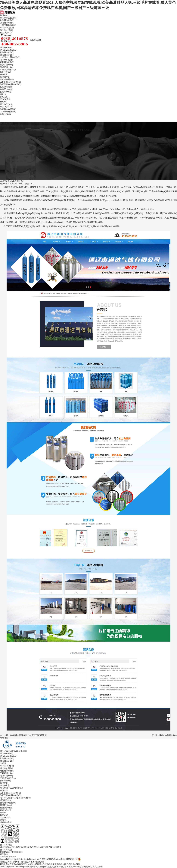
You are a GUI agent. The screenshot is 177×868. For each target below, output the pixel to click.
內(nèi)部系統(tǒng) (8, 798)
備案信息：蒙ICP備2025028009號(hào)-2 (133, 859)
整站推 (3, 102)
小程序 (3, 57)
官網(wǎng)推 (6, 92)
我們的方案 (5, 77)
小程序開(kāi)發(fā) (8, 25)
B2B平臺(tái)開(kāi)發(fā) (10, 82)
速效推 (3, 94)
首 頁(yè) (4, 15)
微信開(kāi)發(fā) (7, 23)
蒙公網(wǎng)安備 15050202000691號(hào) (98, 859)
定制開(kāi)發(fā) (7, 62)
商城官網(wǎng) (7, 67)
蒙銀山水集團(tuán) (167, 735)
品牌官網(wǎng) (7, 65)
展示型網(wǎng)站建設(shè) (11, 788)
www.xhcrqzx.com (7, 867)
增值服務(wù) (6, 800)
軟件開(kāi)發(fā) (7, 20)
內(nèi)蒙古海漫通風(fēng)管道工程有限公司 (28, 735)
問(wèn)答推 (5, 99)
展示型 (3, 79)
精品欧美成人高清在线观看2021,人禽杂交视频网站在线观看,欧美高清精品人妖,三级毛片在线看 (40, 864)
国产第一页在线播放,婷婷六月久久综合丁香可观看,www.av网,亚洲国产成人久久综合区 (66, 867)
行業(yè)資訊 (5, 114)
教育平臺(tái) (5, 72)
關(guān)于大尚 (6, 33)
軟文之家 (4, 97)
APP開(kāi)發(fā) (7, 28)
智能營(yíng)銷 (6, 89)
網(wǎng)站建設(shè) (9, 18)
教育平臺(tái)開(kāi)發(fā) (11, 84)
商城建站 (10, 79)
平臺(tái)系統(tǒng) (8, 70)
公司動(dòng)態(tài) (8, 111)
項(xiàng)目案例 (7, 30)
